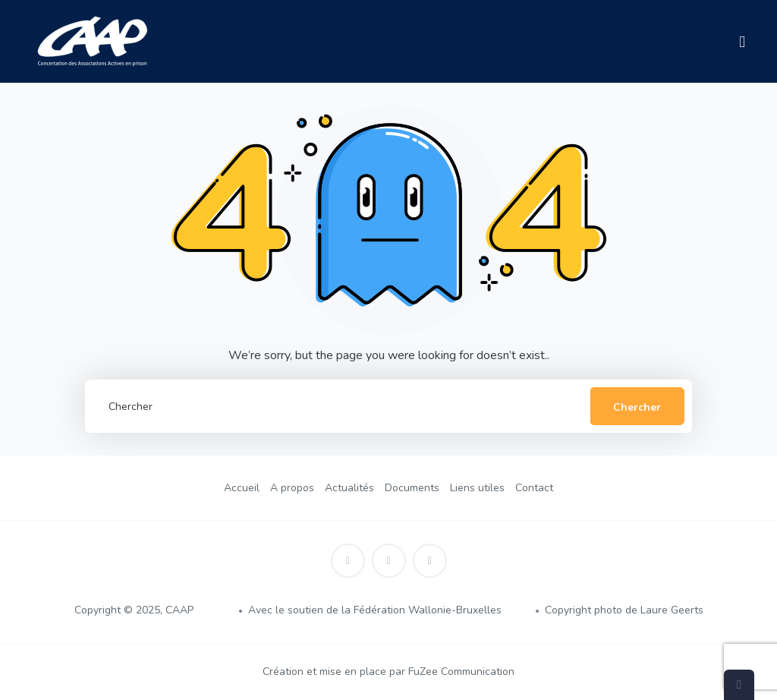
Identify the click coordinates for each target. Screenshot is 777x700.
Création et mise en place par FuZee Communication (388, 672)
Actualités (349, 488)
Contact (534, 488)
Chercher (637, 407)
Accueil (242, 488)
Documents (412, 488)
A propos (292, 488)
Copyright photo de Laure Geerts (624, 610)
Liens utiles (477, 488)
